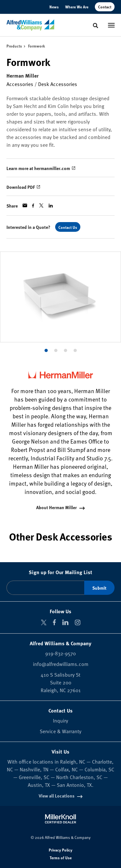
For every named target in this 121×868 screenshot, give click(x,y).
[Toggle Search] (96, 26)
